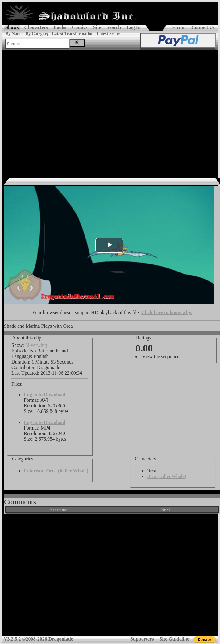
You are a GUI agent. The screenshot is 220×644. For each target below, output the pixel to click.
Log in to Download (45, 395)
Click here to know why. (167, 312)
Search (114, 27)
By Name (14, 34)
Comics (80, 27)
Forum (178, 27)
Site (97, 27)
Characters (36, 27)
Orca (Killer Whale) (166, 476)
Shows (12, 27)
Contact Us (203, 27)
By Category (37, 34)
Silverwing (36, 345)
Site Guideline (174, 639)
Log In (134, 27)
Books (60, 27)
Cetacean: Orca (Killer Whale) (56, 471)
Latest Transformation (73, 34)
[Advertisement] (58, 111)
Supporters (142, 639)
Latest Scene (108, 34)
